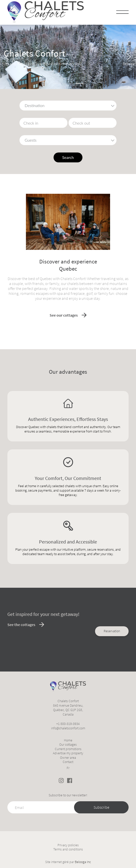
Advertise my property (68, 753)
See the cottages (21, 625)
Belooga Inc (83, 862)
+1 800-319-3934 (68, 724)
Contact (68, 762)
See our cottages (64, 315)
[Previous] (8, 57)
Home (68, 740)
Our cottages (68, 745)
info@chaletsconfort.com (68, 728)
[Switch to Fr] (68, 767)
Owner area (68, 758)
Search (68, 157)
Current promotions (68, 749)
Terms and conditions (68, 849)
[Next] (128, 57)
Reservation (112, 390)
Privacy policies (68, 845)
